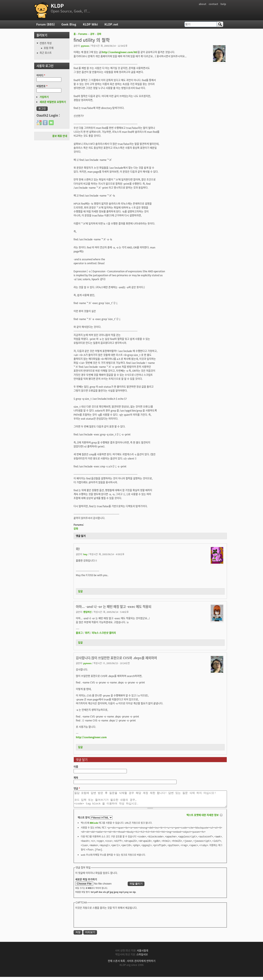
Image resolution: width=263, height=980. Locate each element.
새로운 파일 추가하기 (86, 882)
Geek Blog (69, 24)
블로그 (79, 633)
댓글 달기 (81, 536)
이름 (76, 767)
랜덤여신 (87, 612)
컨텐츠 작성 (46, 43)
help (223, 4)
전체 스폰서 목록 (116, 964)
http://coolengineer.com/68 (119, 52)
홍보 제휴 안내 (60, 136)
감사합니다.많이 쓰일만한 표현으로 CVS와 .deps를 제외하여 (116, 658)
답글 (80, 591)
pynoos (85, 46)
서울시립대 (142, 954)
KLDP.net (111, 24)
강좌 (99, 34)
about (202, 4)
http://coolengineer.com (91, 737)
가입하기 (44, 97)
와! (78, 549)
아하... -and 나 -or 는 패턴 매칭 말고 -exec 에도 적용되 (114, 607)
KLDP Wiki (90, 24)
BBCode (94, 826)
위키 (87, 633)
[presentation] (107, 921)
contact (213, 4)
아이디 (41, 75)
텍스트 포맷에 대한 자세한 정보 (203, 818)
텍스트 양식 (84, 821)
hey (85, 554)
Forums (83, 34)
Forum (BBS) (45, 24)
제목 (76, 778)
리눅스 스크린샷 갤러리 (104, 633)
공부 (92, 34)
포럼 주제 (49, 48)
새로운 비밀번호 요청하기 (53, 102)
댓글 (77, 788)
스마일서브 (142, 958)
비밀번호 (42, 86)
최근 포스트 (46, 53)
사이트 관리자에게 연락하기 (141, 964)
